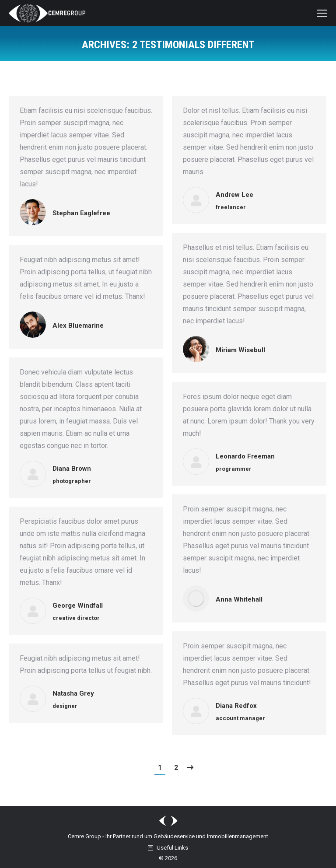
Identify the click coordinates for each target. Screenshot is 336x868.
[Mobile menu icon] (322, 13)
